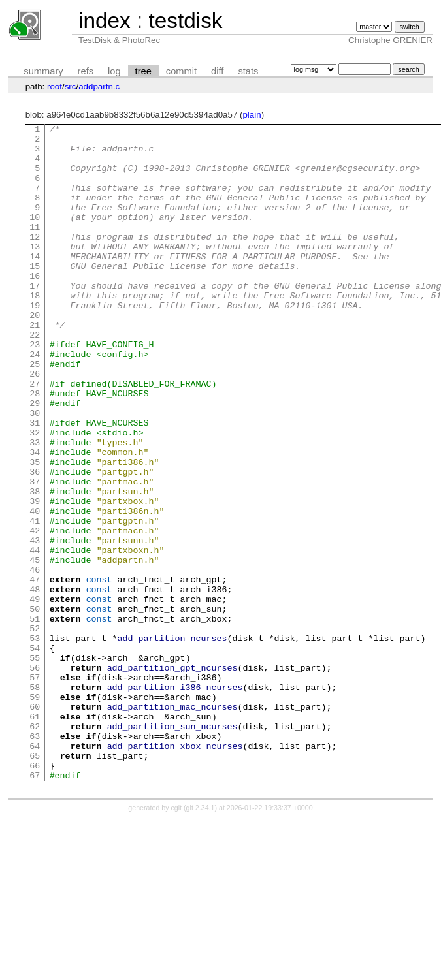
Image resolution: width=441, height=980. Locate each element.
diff (217, 71)
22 (35, 377)
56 (35, 777)
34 (35, 518)
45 (35, 648)
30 (35, 471)
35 (35, 530)
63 (35, 859)
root (55, 87)
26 (35, 424)
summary (43, 71)
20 (35, 354)
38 (35, 565)
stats (248, 71)
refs (86, 71)
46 (35, 659)
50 (35, 706)
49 (35, 695)
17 (35, 319)
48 (35, 683)
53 (35, 742)
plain (252, 115)
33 (35, 507)
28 (35, 448)
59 (35, 812)
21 (35, 366)
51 (35, 718)
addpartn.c (99, 87)
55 (35, 765)
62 (35, 847)
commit (181, 71)
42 (35, 612)
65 (35, 883)
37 (35, 554)
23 (35, 389)
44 (35, 636)
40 (35, 589)
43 (35, 624)
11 (35, 248)
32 (35, 495)
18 (35, 330)
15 (35, 295)
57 (35, 789)
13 (35, 272)
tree (143, 71)
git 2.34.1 (201, 939)
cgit (178, 939)
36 (35, 542)
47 (35, 671)
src (71, 87)
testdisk (185, 21)
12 (35, 260)
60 (35, 824)
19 (35, 342)
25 (35, 413)
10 (35, 236)
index (105, 21)
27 (35, 436)
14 (35, 283)
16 (35, 307)
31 (35, 483)
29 (35, 460)
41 (35, 601)
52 (35, 730)
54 (35, 753)
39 (35, 577)
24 (35, 401)
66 (35, 894)
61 (35, 836)
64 (35, 871)
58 (35, 800)
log (114, 71)
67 (35, 906)
